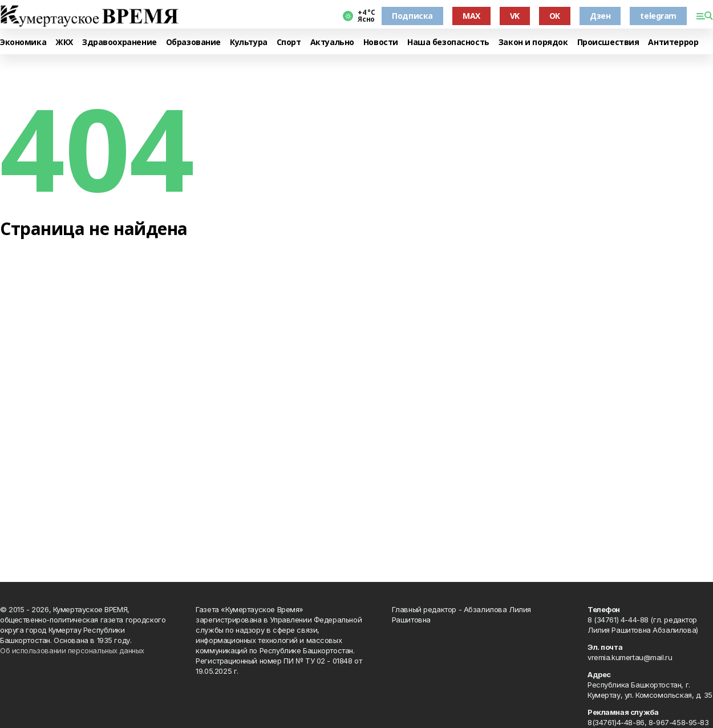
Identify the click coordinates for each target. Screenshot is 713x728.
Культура (249, 43)
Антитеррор (673, 43)
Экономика (23, 43)
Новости (381, 43)
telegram (658, 16)
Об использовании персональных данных (72, 650)
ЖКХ (64, 43)
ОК (555, 16)
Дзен (600, 16)
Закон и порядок (533, 43)
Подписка (412, 16)
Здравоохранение (119, 43)
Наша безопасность (448, 43)
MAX (471, 16)
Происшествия (608, 43)
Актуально (332, 43)
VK (515, 16)
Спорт (289, 43)
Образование (193, 43)
